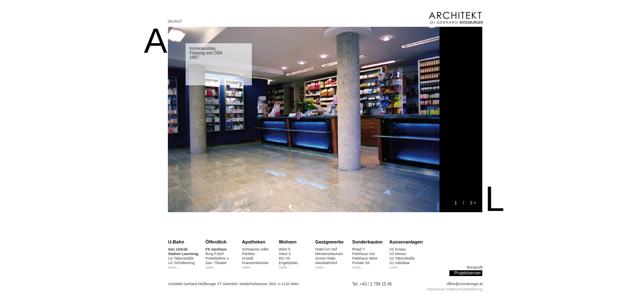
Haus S (285, 254)
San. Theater (216, 263)
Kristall (248, 258)
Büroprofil (475, 267)
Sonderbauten (367, 242)
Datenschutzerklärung (465, 289)
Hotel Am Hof (326, 249)
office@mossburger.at (465, 284)
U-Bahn (176, 242)
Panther (249, 254)
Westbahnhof (326, 263)
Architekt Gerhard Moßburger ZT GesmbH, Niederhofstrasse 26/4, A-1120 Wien (234, 284)
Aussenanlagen (406, 242)
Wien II (285, 249)
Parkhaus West (365, 258)
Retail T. (359, 249)
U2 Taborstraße (181, 258)
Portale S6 (361, 263)
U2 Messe (398, 254)
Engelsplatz (289, 263)
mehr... (174, 267)
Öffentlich (216, 242)
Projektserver (468, 273)
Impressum (436, 289)
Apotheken (254, 242)
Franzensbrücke (255, 263)
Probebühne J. (217, 258)
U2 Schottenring (182, 263)
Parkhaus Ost (364, 254)
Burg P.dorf (214, 254)
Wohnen (288, 242)
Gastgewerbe (329, 242)
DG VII (285, 258)
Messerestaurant (329, 254)
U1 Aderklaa (399, 263)
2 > (473, 203)
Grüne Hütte (325, 258)
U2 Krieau (398, 249)
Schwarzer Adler (256, 249)
